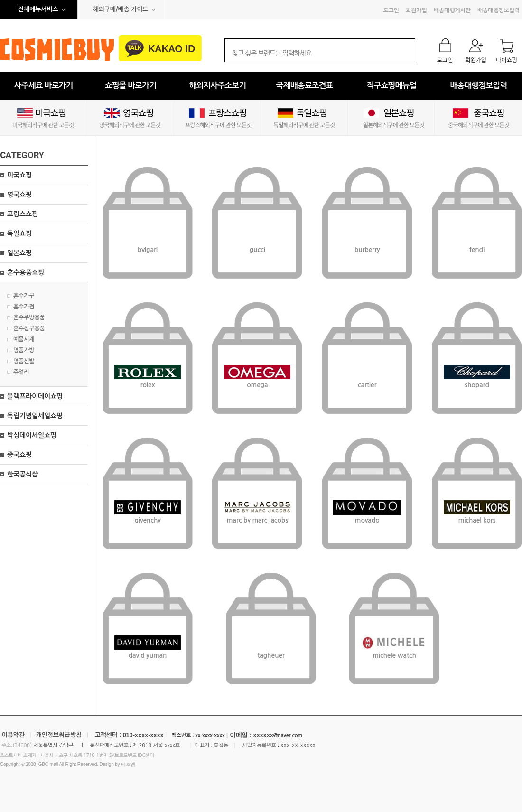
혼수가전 (24, 307)
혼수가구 (24, 296)
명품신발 (24, 361)
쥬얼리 (21, 372)
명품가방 (24, 350)
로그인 (391, 10)
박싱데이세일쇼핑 (32, 435)
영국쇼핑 (19, 195)
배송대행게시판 (452, 10)
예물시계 (24, 339)
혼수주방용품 (29, 317)
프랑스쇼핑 (23, 214)
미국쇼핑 (19, 175)
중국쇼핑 (19, 455)
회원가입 (416, 10)
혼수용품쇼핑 (26, 272)
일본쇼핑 (19, 253)
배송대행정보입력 (499, 10)
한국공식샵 (23, 474)
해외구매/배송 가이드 (121, 9)
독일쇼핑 (19, 233)
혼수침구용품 (29, 328)
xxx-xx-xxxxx (298, 745)
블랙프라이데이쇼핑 (35, 396)
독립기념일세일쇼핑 (35, 416)
